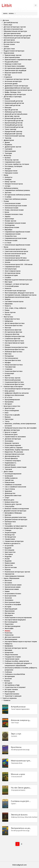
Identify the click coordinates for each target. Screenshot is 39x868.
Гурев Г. (14, 804)
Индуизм (8, 556)
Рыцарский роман (11, 62)
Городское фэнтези (12, 334)
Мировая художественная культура (18, 280)
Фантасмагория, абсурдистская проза (19, 293)
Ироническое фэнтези (13, 330)
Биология (8, 580)
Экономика (9, 441)
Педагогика (9, 624)
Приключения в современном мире (18, 60)
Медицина (9, 615)
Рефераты (8, 644)
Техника (7, 681)
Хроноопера (9, 219)
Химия (7, 591)
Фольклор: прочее (12, 160)
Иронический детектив (14, 123)
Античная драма (11, 83)
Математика (10, 613)
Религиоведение (11, 639)
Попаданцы (9, 356)
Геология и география (13, 604)
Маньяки (8, 107)
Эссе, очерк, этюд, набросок (15, 308)
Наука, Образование (11, 578)
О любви (8, 197)
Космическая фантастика (14, 384)
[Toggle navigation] (36, 5)
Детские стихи (9, 49)
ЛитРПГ (7, 376)
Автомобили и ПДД (12, 685)
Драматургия (9, 140)
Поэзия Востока (11, 236)
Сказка (6, 46)
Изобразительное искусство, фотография (21, 428)
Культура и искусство (12, 406)
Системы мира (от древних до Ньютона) (21, 801)
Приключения (9, 53)
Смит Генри (15, 723)
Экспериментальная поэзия (15, 223)
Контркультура (11, 269)
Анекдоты (8, 177)
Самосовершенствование (14, 576)
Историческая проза (12, 273)
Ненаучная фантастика (14, 365)
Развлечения (10, 482)
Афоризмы (9, 304)
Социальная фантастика (14, 382)
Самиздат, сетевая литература (17, 284)
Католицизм (9, 550)
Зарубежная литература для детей (17, 36)
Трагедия (8, 153)
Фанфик (8, 362)
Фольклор (7, 155)
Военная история (11, 275)
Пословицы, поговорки (13, 166)
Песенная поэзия (11, 240)
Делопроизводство (12, 456)
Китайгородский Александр (20, 750)
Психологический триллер (15, 136)
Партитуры (9, 419)
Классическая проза (12, 256)
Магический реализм (13, 380)
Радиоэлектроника (12, 694)
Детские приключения (12, 33)
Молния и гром (18, 774)
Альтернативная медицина (15, 620)
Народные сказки (11, 173)
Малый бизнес (10, 465)
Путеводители (10, 537)
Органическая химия (13, 587)
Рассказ (8, 315)
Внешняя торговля (12, 443)
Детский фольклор (11, 22)
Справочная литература (13, 528)
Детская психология (12, 637)
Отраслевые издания (13, 445)
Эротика (8, 192)
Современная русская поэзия (16, 238)
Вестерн (8, 75)
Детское (6, 20)
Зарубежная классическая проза (17, 297)
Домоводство (10, 493)
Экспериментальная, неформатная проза (21, 295)
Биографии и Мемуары (13, 513)
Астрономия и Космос (13, 594)
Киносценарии (10, 151)
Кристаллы (16, 747)
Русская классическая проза (15, 254)
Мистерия (8, 282)
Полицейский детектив (14, 125)
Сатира (7, 186)
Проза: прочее (10, 312)
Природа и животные (13, 64)
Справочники (10, 539)
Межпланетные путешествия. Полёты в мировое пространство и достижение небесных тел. (21, 761)
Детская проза (9, 40)
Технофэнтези (10, 367)
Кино (7, 413)
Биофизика (9, 646)
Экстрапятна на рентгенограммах (21, 828)
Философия (9, 628)
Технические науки (12, 659)
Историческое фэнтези (13, 332)
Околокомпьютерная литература (18, 389)
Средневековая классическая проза (18, 90)
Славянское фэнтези (12, 339)
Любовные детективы (13, 112)
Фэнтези (8, 328)
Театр (7, 421)
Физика (11, 13)
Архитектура (10, 408)
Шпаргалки (9, 652)
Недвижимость (10, 463)
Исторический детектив (14, 121)
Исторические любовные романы (17, 195)
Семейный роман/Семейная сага (17, 260)
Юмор (6, 175)
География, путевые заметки (16, 526)
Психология (9, 635)
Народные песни (11, 171)
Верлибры (8, 230)
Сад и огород (10, 489)
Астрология (9, 546)
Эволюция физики (19, 815)
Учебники (8, 672)
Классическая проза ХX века (15, 249)
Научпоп (8, 524)
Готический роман (12, 286)
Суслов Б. (14, 736)
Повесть (8, 306)
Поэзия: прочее (10, 221)
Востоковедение (11, 622)
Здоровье (8, 491)
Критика (8, 515)
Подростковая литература (14, 51)
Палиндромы (10, 225)
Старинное (8, 77)
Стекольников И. (17, 777)
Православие (10, 563)
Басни (7, 212)
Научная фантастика (13, 360)
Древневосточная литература (16, 86)
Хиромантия (9, 574)
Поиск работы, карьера (14, 447)
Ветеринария (10, 676)
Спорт (7, 498)
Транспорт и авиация (13, 696)
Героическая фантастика (14, 341)
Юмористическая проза (14, 184)
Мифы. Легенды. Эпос (13, 92)
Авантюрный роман (12, 57)
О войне (8, 277)
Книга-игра (8, 25)
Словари (8, 530)
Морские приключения (13, 73)
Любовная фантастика (13, 352)
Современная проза (12, 267)
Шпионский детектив (13, 118)
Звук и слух (16, 734)
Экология (8, 598)
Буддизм (8, 548)
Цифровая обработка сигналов (17, 393)
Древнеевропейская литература (17, 88)
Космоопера (9, 373)
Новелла (8, 288)
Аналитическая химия (13, 585)
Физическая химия (12, 589)
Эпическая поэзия (11, 208)
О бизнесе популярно (13, 461)
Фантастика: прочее (12, 378)
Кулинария (9, 476)
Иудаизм (8, 561)
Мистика (8, 354)
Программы (9, 402)
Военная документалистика (15, 517)
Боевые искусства (11, 502)
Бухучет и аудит (11, 432)
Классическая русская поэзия (16, 206)
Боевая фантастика (12, 319)
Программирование (12, 400)
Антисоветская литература (15, 291)
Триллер (8, 138)
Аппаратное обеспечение (14, 395)
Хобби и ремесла (11, 478)
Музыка (8, 417)
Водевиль (8, 145)
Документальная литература (15, 511)
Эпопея (7, 262)
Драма (7, 142)
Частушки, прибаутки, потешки (17, 164)
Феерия (7, 299)
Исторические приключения (15, 68)
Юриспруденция (11, 609)
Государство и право (13, 657)
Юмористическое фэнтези (15, 336)
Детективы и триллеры (13, 97)
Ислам (7, 559)
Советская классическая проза (16, 251)
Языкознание (10, 611)
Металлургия (10, 692)
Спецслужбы (9, 506)
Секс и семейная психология (15, 487)
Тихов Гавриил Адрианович (20, 709)
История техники (11, 689)
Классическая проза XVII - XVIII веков (19, 264)
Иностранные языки (12, 602)
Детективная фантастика (15, 323)
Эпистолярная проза (13, 271)
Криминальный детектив (14, 103)
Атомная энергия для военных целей (21, 720)
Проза (6, 247)
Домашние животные (13, 495)
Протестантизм (11, 567)
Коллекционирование (13, 474)
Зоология (8, 679)
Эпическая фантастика (14, 325)
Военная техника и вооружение (17, 509)
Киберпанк (9, 321)
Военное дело (9, 500)
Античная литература (13, 81)
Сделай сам (9, 480)
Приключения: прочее (13, 55)
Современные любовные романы (17, 190)
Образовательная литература (15, 31)
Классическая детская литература (17, 38)
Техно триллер (10, 129)
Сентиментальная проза (14, 301)
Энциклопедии (10, 532)
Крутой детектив (11, 110)
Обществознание (11, 655)
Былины (8, 158)
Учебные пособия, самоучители (17, 661)
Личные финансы (11, 458)
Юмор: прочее (10, 182)
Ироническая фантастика (15, 349)
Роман (7, 310)
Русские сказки (9, 44)
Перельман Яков (17, 763)
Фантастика (8, 317)
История (8, 607)
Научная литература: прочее (16, 648)
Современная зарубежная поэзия (17, 232)
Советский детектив (13, 105)
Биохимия (8, 650)
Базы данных (10, 391)
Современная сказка (12, 162)
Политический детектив (14, 127)
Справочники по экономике (15, 437)
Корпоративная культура (14, 454)
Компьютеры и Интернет (13, 386)
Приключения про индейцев (15, 70)
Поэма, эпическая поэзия (14, 210)
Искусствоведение (12, 410)
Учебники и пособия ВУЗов (15, 674)
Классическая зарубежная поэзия (17, 245)
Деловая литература (12, 430)
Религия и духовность (12, 543)
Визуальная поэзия (12, 227)
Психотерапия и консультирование (18, 618)
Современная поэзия (13, 234)
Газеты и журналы (10, 698)
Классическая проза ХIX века (16, 258)
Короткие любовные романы (16, 199)
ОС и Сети (8, 397)
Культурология (10, 596)
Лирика (7, 216)
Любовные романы (11, 188)
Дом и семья (8, 471)
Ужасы (7, 345)
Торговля (8, 469)
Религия (8, 570)
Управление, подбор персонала (17, 450)
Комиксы (7, 700)
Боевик (7, 99)
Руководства (10, 535)
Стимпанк (8, 369)
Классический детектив (14, 101)
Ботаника (8, 583)
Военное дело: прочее (13, 504)
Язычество (9, 565)
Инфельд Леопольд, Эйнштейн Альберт (24, 817)
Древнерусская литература (15, 94)
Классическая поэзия (13, 203)
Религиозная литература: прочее (17, 572)
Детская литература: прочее (15, 27)
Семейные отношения (13, 485)
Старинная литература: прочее (17, 79)
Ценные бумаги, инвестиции (15, 467)
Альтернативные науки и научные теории (21, 641)
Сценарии (8, 149)
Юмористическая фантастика (16, 347)
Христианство (10, 552)
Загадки (8, 169)
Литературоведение (12, 626)
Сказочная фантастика (14, 371)
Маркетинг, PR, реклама (14, 452)
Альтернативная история (14, 343)
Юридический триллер (13, 131)
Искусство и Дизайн (12, 415)
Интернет (8, 404)
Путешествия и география (15, 66)
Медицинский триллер (13, 134)
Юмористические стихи (14, 214)
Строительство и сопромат (15, 687)
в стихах (8, 243)
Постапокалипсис (11, 358)
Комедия (8, 179)
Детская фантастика (12, 42)
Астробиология (18, 707)
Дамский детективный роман (16, 114)
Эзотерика (9, 554)
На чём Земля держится (21, 788)
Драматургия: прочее (13, 147)
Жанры (5, 13)
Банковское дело (11, 434)
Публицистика (10, 522)
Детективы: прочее (12, 116)
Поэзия (6, 201)
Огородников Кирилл (18, 790)
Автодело (8, 683)
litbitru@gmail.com (19, 865)
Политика (8, 633)
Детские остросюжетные (13, 29)
